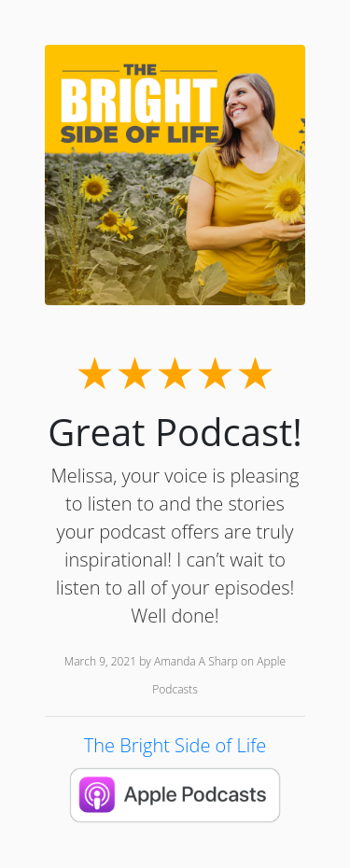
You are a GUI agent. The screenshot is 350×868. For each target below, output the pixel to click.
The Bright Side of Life (175, 745)
